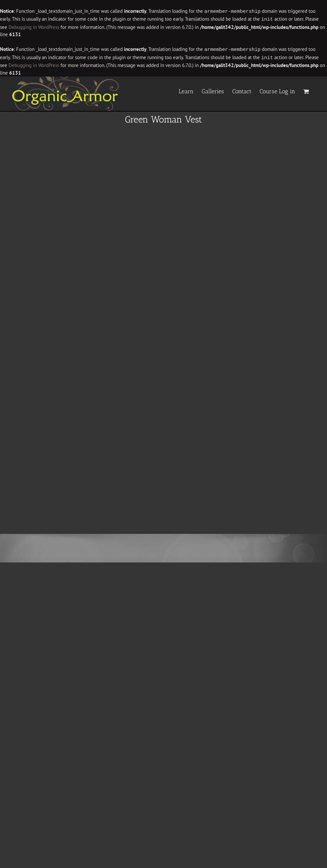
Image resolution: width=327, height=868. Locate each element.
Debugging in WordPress (34, 26)
